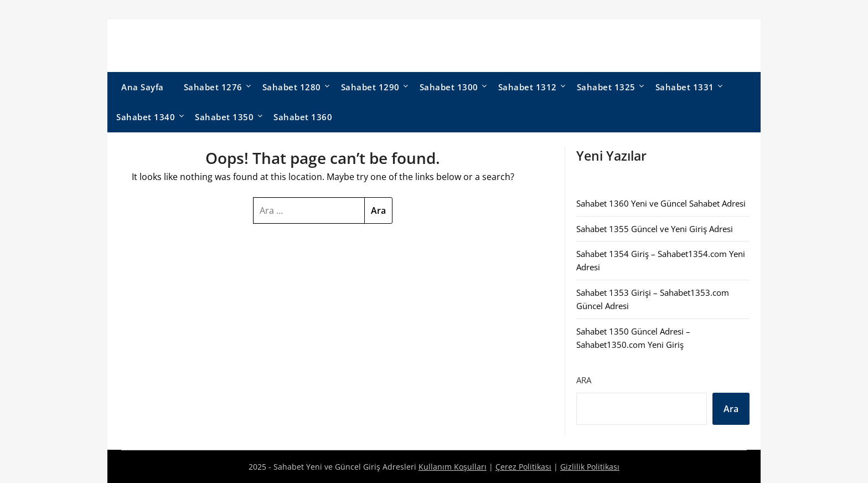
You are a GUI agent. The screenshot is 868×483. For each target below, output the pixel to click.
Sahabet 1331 (685, 87)
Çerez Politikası (523, 467)
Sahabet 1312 (528, 87)
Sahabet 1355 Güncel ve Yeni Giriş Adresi (655, 229)
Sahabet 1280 (292, 87)
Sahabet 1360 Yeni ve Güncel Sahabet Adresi (661, 203)
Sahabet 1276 (213, 87)
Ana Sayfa (143, 87)
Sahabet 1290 (370, 87)
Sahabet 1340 (146, 117)
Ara (584, 380)
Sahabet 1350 (224, 117)
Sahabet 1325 (606, 87)
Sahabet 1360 (303, 117)
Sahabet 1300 (449, 87)
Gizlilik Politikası (590, 467)
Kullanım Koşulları (453, 467)
